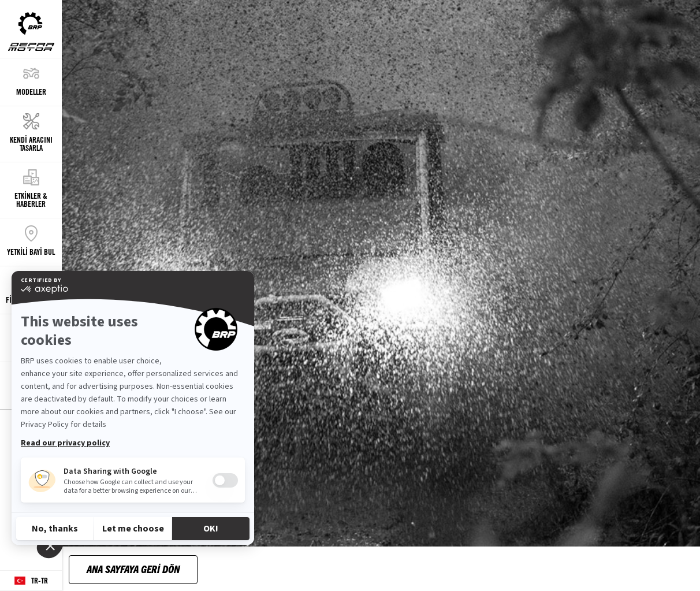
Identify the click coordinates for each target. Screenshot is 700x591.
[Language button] (31, 581)
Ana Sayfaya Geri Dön (133, 569)
